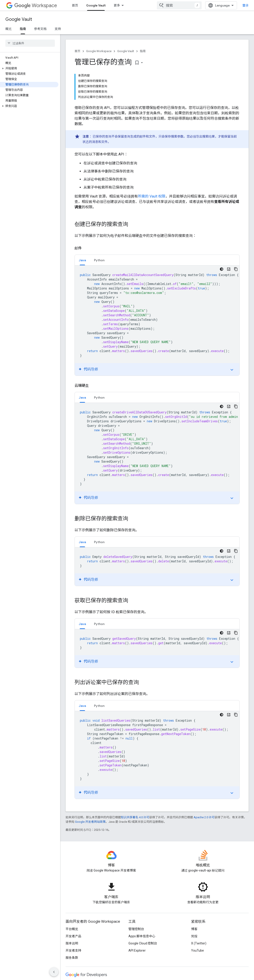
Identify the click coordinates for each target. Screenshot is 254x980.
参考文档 (40, 29)
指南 (143, 51)
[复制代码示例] (236, 269)
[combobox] (179, 5)
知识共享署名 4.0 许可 (135, 817)
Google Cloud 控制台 (143, 943)
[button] (29, 68)
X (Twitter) (199, 943)
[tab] (82, 260)
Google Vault (19, 19)
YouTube (197, 950)
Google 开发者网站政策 (90, 822)
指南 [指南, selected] (23, 29)
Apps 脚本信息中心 (142, 936)
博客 (194, 929)
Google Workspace (99, 51)
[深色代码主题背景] (222, 269)
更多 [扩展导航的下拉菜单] (117, 5)
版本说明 (72, 943)
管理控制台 (136, 929)
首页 (75, 5)
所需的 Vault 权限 (152, 196)
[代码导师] (229, 269)
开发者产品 (73, 936)
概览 (9, 29)
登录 (245, 5)
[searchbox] (30, 43)
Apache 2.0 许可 (204, 817)
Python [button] (99, 260)
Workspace (36, 5)
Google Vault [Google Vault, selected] (96, 5)
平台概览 (72, 929)
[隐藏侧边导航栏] (54, 972)
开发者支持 (73, 950)
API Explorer (137, 950)
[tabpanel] (157, 321)
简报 (194, 936)
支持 (58, 29)
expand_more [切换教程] (232, 370)
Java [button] (82, 260)
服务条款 (72, 958)
